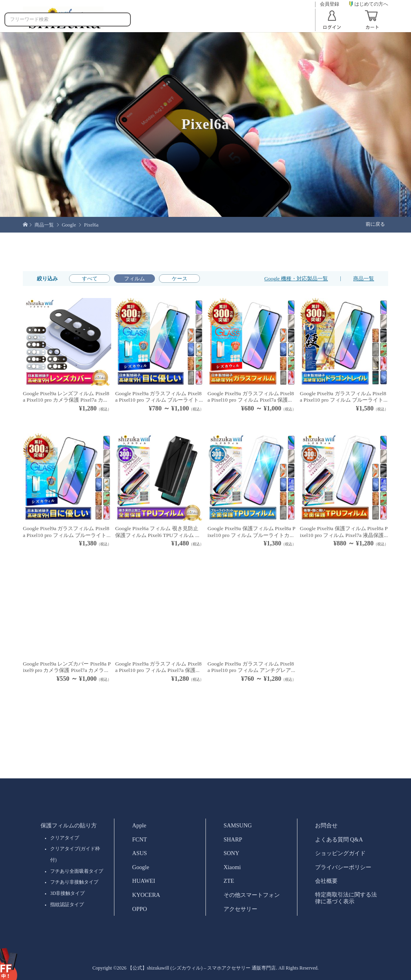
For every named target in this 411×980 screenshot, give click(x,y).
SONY (231, 853)
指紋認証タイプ (67, 904)
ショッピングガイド (340, 853)
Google (140, 867)
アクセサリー (240, 909)
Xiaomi (232, 867)
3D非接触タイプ (67, 893)
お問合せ (326, 825)
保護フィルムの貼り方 (69, 825)
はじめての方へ (369, 4)
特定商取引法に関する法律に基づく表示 (346, 898)
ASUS (139, 853)
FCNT (139, 839)
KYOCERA (146, 895)
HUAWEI (143, 881)
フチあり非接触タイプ (74, 882)
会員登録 (330, 4)
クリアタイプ (65, 838)
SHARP (233, 839)
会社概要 (326, 881)
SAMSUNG (238, 825)
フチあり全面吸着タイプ (77, 871)
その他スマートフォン (252, 895)
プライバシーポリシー (343, 867)
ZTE (229, 881)
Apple (139, 825)
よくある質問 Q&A (339, 839)
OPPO (139, 909)
